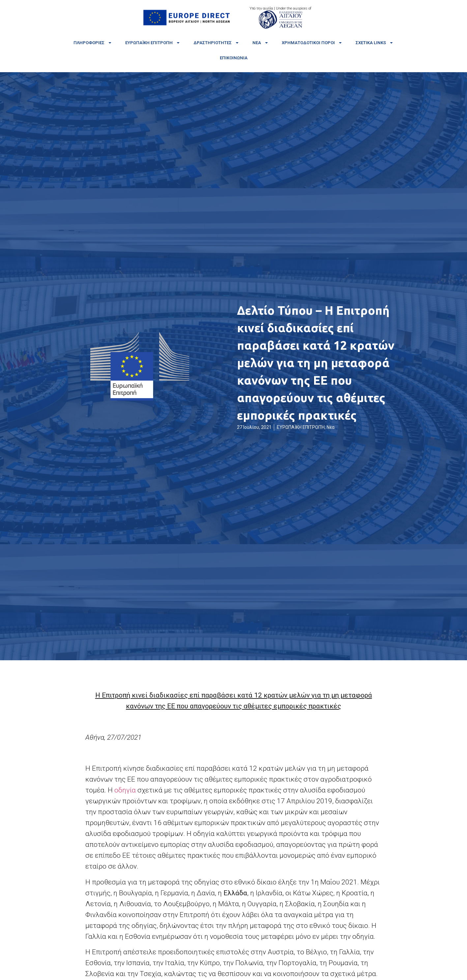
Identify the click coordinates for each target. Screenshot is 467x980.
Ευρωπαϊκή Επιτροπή (153, 43)
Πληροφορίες (93, 43)
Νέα (261, 43)
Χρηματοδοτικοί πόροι (312, 43)
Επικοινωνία (234, 58)
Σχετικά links (375, 43)
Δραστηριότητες (216, 43)
